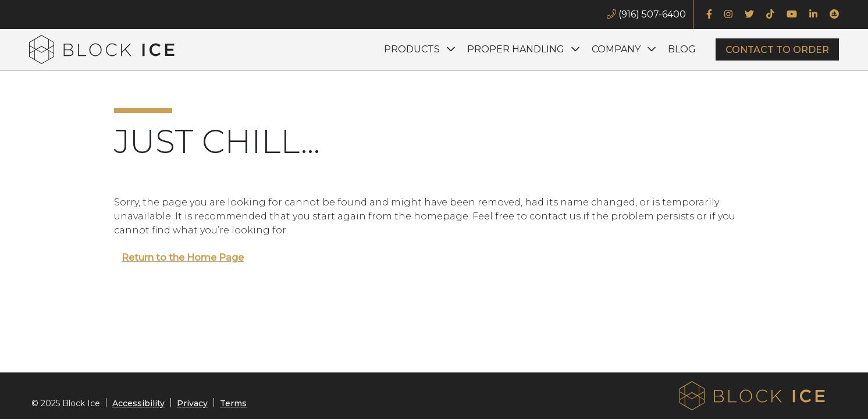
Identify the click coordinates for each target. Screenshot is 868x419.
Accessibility (138, 403)
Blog (682, 49)
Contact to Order (777, 50)
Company (616, 49)
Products (412, 49)
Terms (233, 403)
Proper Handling (516, 49)
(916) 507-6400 (646, 14)
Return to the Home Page (183, 258)
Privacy (192, 403)
